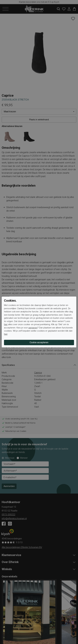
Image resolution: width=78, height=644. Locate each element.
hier (6, 324)
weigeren (33, 328)
